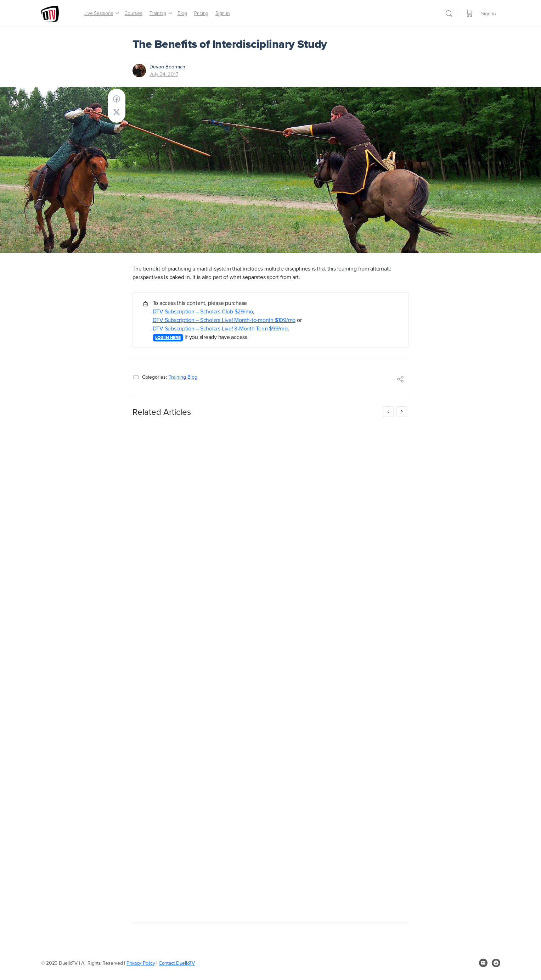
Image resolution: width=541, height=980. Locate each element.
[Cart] (469, 13)
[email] (483, 963)
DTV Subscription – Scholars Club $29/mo (203, 311)
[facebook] (496, 963)
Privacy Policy (141, 963)
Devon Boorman (167, 67)
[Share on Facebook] (117, 99)
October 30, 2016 (319, 892)
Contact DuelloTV (177, 963)
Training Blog (183, 377)
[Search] (449, 13)
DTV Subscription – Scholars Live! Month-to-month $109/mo (224, 320)
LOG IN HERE (168, 338)
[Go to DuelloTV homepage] (50, 12)
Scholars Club (321, 469)
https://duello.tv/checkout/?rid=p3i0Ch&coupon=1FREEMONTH (323, 719)
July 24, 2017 (164, 74)
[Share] (400, 380)
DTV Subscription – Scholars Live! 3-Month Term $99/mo (220, 328)
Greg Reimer (174, 709)
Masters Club (360, 469)
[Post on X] (117, 112)
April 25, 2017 (174, 717)
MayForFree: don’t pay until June (187, 432)
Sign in (489, 13)
